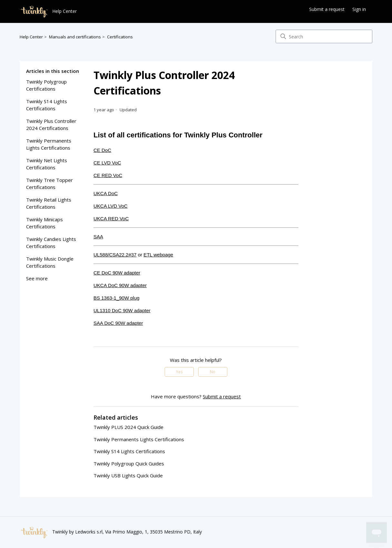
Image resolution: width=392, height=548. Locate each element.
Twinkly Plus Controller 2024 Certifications (51, 125)
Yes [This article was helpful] (179, 372)
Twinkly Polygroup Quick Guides (129, 463)
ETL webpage (158, 255)
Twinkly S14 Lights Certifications (47, 105)
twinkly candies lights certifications (51, 243)
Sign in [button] (359, 9)
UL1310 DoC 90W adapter (122, 310)
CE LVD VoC (107, 163)
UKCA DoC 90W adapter (120, 285)
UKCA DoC (106, 193)
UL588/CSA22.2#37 (115, 255)
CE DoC (102, 150)
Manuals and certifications (75, 37)
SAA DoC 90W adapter (118, 323)
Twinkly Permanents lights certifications (49, 144)
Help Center (31, 37)
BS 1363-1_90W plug (117, 298)
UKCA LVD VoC (111, 206)
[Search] (324, 36)
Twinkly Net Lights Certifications (47, 164)
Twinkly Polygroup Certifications (46, 85)
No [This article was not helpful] (213, 372)
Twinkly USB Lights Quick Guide (128, 475)
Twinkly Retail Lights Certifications (49, 203)
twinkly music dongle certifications (50, 262)
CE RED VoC (108, 175)
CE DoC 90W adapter (117, 273)
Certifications (120, 37)
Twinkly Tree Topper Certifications (49, 184)
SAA (98, 237)
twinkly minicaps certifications (44, 223)
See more (37, 278)
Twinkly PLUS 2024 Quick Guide (128, 427)
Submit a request (327, 9)
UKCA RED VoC (111, 219)
